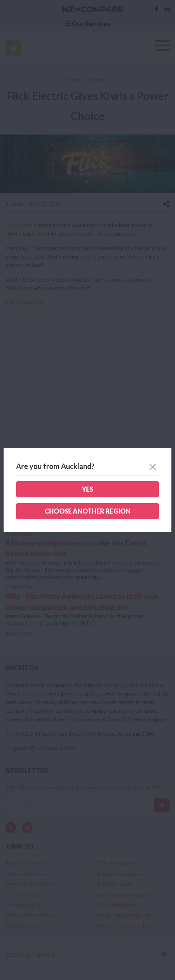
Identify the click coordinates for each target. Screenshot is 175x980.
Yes (87, 489)
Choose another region (88, 511)
